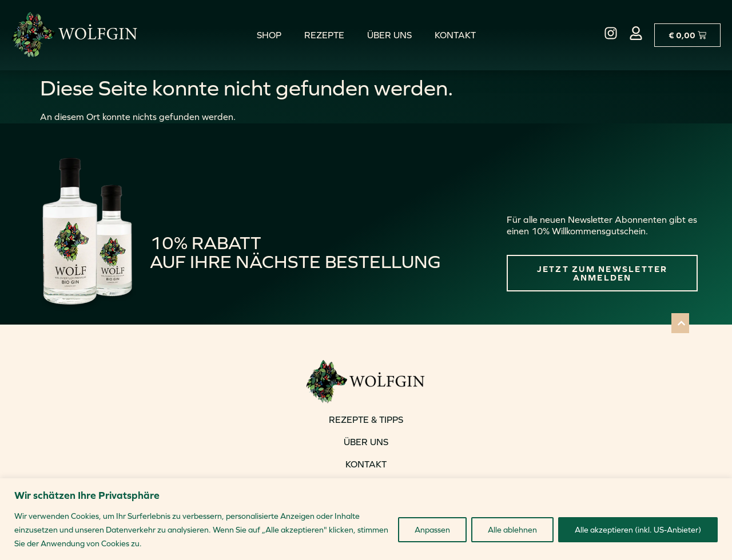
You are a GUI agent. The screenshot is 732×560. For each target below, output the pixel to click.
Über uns (389, 35)
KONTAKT (366, 464)
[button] (680, 323)
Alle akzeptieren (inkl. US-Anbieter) (638, 530)
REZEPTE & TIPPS (366, 419)
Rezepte (324, 35)
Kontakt (455, 35)
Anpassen (432, 530)
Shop (269, 35)
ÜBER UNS (366, 442)
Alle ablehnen (512, 530)
